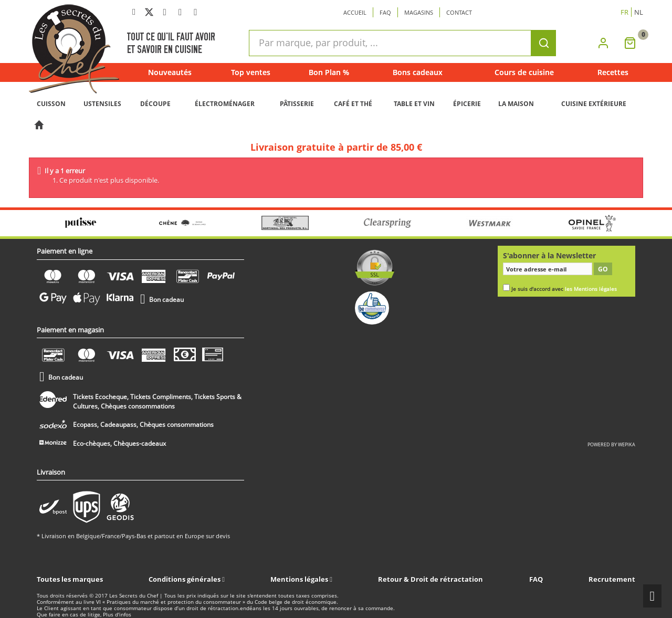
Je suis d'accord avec (564, 289)
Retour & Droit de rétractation (430, 579)
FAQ (536, 579)
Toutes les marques (70, 579)
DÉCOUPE (155, 104)
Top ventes (251, 72)
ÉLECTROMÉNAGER (225, 104)
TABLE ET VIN (414, 104)
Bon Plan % (329, 72)
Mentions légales (300, 579)
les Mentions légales (591, 289)
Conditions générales (185, 579)
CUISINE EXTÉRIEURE (594, 104)
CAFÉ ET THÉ (353, 104)
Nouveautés (170, 72)
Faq (385, 12)
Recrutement (612, 579)
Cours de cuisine (524, 72)
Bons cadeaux (418, 72)
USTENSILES (102, 104)
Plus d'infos (117, 615)
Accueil (355, 12)
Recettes (613, 72)
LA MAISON (516, 104)
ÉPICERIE (467, 104)
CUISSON (51, 104)
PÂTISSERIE (297, 104)
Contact (459, 12)
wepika (627, 444)
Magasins (419, 12)
